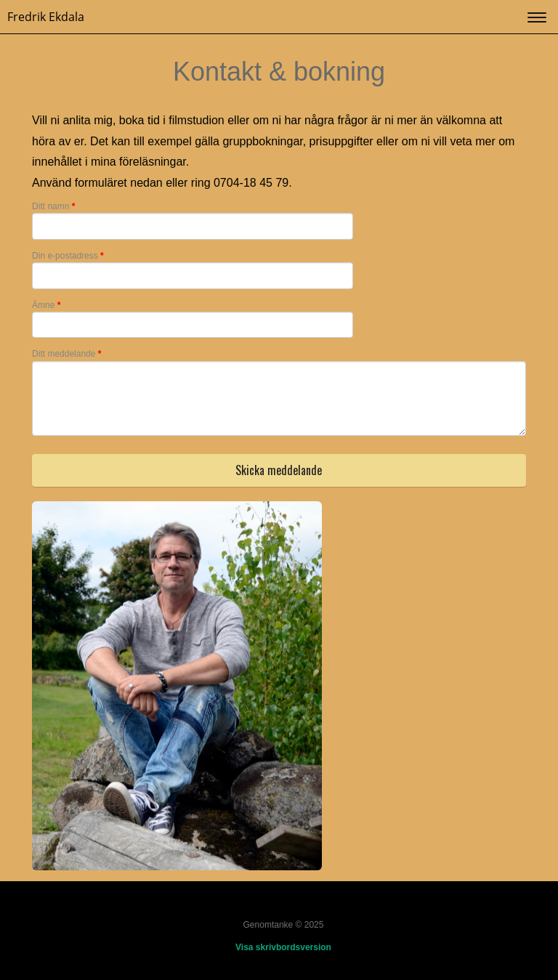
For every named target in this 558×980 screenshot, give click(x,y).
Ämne (46, 305)
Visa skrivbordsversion (283, 947)
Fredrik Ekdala (46, 17)
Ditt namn (53, 206)
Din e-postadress (68, 256)
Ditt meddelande (66, 354)
